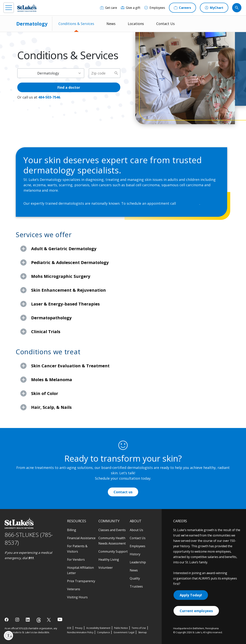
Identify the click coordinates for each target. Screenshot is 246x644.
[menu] (9, 8)
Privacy (79, 628)
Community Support (113, 551)
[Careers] (182, 8)
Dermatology (32, 24)
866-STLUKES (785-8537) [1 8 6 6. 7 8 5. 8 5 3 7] (29, 539)
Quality (135, 578)
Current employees (196, 611)
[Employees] (155, 8)
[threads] (39, 620)
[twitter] (49, 620)
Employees (138, 546)
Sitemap (143, 632)
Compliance (103, 632)
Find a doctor (69, 87)
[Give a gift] (131, 8)
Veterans (74, 589)
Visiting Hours (77, 597)
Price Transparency (81, 581)
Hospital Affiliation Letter (80, 570)
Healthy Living (109, 560)
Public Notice (121, 628)
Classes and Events (112, 530)
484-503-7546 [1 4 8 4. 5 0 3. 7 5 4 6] (49, 97)
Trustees (136, 586)
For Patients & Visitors (77, 549)
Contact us (123, 492)
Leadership (138, 562)
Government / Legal (124, 632)
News (111, 24)
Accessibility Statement (98, 628)
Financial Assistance (81, 538)
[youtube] (60, 619)
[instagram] (18, 620)
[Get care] (109, 8)
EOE (69, 628)
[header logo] (27, 8)
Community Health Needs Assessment (112, 541)
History (135, 554)
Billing (72, 530)
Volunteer (106, 568)
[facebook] (7, 620)
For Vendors (76, 560)
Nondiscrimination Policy (80, 632)
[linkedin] (28, 620)
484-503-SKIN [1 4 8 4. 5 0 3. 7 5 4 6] (188, 203)
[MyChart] (214, 8)
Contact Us (165, 24)
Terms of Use (139, 628)
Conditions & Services (76, 24)
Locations (136, 24)
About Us (136, 530)
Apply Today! (191, 595)
